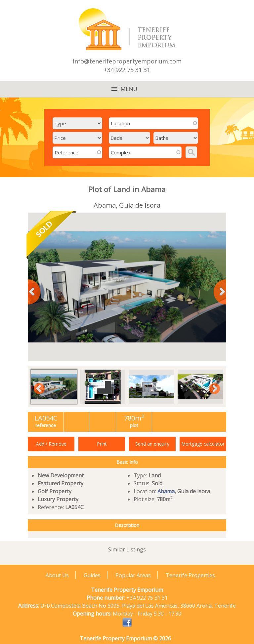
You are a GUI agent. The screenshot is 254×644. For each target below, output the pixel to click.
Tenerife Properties (190, 575)
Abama (166, 491)
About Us (57, 575)
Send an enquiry (152, 444)
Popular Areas (133, 575)
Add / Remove (51, 444)
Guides (92, 575)
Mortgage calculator (203, 444)
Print (102, 444)
